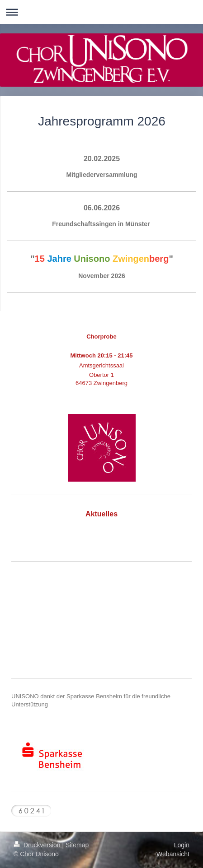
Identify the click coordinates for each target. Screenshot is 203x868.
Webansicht (173, 854)
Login (182, 845)
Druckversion (38, 845)
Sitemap (77, 845)
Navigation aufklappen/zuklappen (101, 12)
